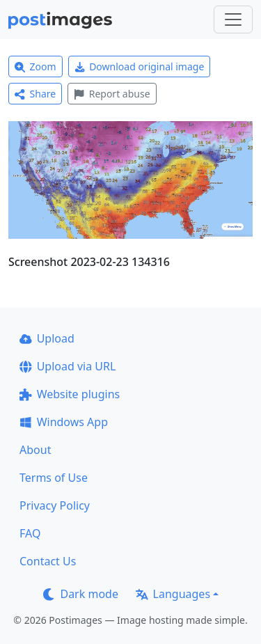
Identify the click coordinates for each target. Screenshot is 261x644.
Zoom (35, 66)
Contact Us (48, 561)
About (35, 450)
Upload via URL (68, 366)
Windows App (64, 422)
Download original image (140, 66)
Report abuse (112, 94)
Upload (47, 338)
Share (35, 94)
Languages (173, 594)
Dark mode (81, 594)
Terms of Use (54, 478)
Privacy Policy (55, 505)
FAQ (30, 533)
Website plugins (70, 394)
